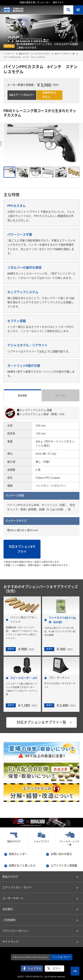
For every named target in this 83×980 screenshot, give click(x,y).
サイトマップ (10, 942)
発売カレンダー (18, 854)
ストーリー (61, 396)
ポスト (57, 969)
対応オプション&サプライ (22, 549)
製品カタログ (24, 54)
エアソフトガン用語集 (64, 866)
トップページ (9, 54)
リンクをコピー (61, 957)
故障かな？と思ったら (22, 866)
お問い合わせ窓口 (61, 854)
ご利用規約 (9, 920)
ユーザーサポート (13, 898)
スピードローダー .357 (24, 678)
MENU (78, 10)
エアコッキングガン (42, 54)
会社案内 (8, 909)
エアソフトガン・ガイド (17, 888)
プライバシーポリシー (16, 931)
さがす (68, 10)
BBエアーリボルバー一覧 (65, 54)
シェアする (35, 969)
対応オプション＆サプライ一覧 (41, 722)
